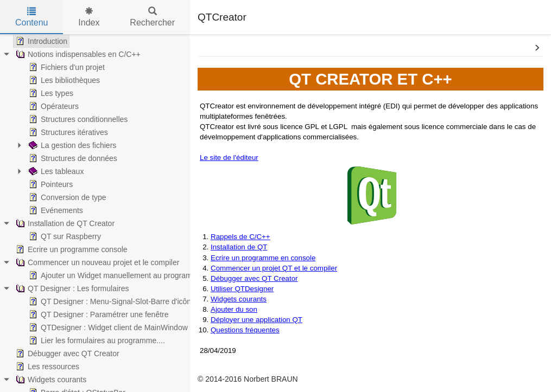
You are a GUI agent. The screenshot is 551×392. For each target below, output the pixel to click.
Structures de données (72, 158)
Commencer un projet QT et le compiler (274, 268)
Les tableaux (55, 171)
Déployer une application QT (256, 320)
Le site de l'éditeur (229, 158)
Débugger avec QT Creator (66, 354)
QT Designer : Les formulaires (71, 288)
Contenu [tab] (32, 17)
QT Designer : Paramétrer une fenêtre (98, 314)
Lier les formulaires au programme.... (96, 340)
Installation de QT (239, 247)
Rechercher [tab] (152, 17)
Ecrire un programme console (71, 249)
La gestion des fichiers (71, 145)
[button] (537, 48)
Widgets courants (50, 380)
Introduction (40, 41)
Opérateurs (53, 106)
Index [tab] (89, 17)
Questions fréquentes (245, 330)
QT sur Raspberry (64, 236)
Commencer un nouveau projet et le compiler (96, 262)
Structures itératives (67, 132)
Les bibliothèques (63, 80)
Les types (50, 93)
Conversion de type (66, 197)
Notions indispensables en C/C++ (77, 54)
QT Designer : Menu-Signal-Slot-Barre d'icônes (113, 301)
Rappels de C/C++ (240, 237)
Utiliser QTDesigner (242, 289)
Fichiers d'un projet (66, 67)
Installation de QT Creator (64, 223)
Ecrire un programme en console (263, 258)
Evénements (55, 210)
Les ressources (46, 367)
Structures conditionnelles (77, 119)
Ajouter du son (234, 309)
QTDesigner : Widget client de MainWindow (107, 327)
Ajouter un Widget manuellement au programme (115, 275)
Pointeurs (50, 184)
